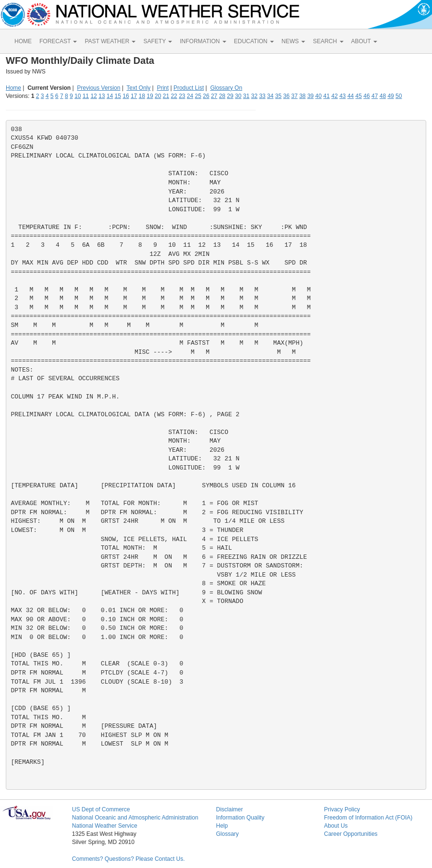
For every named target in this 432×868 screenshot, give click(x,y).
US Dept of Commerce (101, 809)
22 (174, 96)
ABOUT (364, 41)
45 (359, 96)
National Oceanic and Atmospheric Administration (135, 818)
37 (294, 96)
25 (198, 96)
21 (166, 96)
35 (278, 96)
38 (302, 96)
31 (246, 96)
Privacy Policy (342, 809)
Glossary (227, 834)
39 (310, 96)
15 (118, 96)
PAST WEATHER (110, 41)
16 (126, 96)
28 (222, 96)
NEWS (293, 41)
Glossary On (226, 88)
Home (13, 88)
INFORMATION (203, 41)
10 (78, 96)
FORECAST (58, 41)
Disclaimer (229, 809)
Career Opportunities (351, 834)
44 (351, 96)
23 (182, 96)
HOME (23, 41)
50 (399, 96)
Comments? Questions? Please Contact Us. (129, 859)
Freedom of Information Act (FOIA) (368, 818)
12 (93, 96)
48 (383, 96)
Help (222, 826)
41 (327, 96)
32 (254, 96)
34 (270, 96)
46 (366, 96)
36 (286, 96)
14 (110, 96)
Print (163, 88)
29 (230, 96)
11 (86, 96)
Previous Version (99, 88)
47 (375, 96)
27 (214, 96)
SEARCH (328, 41)
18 (142, 96)
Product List (189, 88)
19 (150, 96)
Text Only (138, 88)
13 (102, 96)
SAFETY (158, 41)
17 (134, 96)
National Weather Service (105, 826)
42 (334, 96)
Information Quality (240, 818)
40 (318, 96)
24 (190, 96)
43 (342, 96)
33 (262, 96)
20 (158, 96)
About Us (336, 826)
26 (206, 96)
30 (238, 96)
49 (390, 96)
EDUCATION (254, 41)
